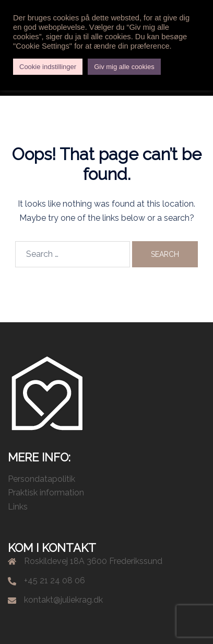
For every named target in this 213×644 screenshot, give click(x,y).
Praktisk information (46, 493)
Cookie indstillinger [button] (48, 67)
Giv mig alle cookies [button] (124, 67)
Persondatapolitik (42, 479)
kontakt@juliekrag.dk (63, 600)
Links (18, 507)
